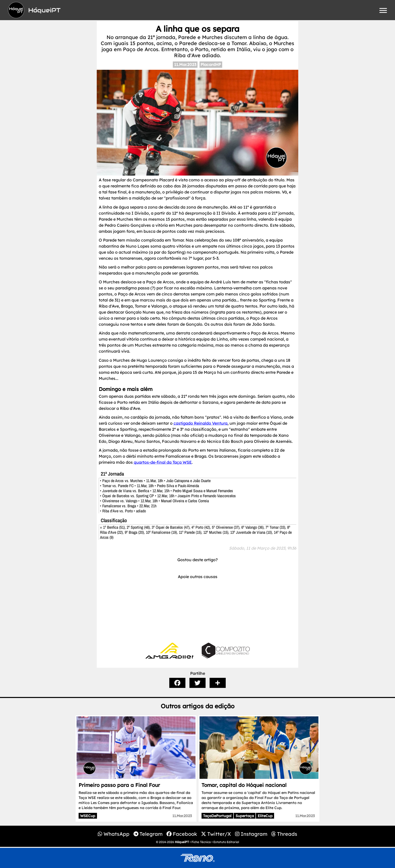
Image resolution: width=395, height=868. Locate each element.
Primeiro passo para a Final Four (119, 785)
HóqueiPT (182, 842)
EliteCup (265, 816)
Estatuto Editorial (226, 842)
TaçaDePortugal (217, 816)
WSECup (88, 816)
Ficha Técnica (201, 842)
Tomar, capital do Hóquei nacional (244, 785)
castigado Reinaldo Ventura (201, 423)
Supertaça (245, 816)
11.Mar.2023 (185, 64)
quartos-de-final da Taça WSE (163, 462)
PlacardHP (211, 64)
